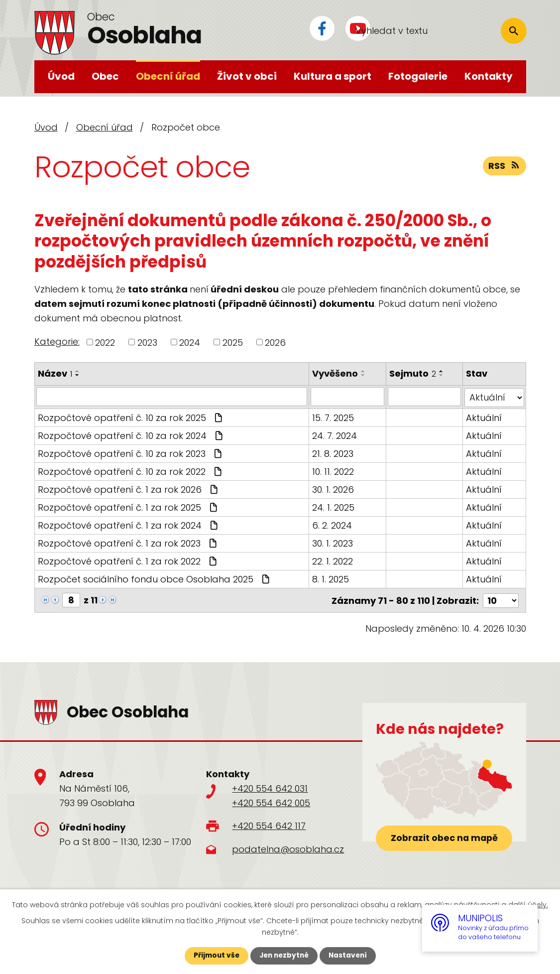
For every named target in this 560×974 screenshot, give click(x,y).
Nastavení (350, 956)
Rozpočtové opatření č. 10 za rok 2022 (131, 471)
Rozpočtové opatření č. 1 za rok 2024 (129, 524)
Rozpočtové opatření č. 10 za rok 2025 (131, 417)
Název (55, 373)
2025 (233, 342)
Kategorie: (57, 342)
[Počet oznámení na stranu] (501, 599)
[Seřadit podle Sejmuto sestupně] (442, 375)
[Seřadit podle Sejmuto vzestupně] (442, 371)
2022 (105, 342)
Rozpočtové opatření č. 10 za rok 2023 (131, 453)
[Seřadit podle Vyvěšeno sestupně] (364, 375)
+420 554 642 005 (271, 801)
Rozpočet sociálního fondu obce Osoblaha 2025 (155, 578)
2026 (275, 342)
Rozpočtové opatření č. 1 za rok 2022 (128, 560)
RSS (504, 167)
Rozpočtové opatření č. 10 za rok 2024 (131, 435)
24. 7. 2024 (335, 435)
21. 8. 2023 (333, 453)
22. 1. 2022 (333, 560)
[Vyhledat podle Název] (172, 397)
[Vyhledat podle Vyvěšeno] (348, 397)
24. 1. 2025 (334, 506)
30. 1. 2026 (334, 488)
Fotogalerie (418, 76)
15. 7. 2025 (334, 417)
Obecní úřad (168, 76)
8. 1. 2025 (331, 578)
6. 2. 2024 (333, 524)
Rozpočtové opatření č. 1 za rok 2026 (129, 488)
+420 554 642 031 (270, 787)
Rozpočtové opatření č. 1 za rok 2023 (128, 542)
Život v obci (247, 76)
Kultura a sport (333, 76)
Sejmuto (413, 373)
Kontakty (489, 76)
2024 (190, 342)
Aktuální (484, 417)
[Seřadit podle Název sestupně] (78, 375)
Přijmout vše (214, 956)
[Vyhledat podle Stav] (495, 397)
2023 (147, 342)
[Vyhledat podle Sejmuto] (424, 397)
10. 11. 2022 (334, 471)
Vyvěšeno (336, 373)
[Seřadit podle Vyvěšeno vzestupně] (364, 371)
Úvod (61, 76)
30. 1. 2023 (333, 542)
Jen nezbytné (284, 956)
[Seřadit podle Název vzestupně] (78, 371)
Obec (105, 76)
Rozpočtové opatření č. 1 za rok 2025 (129, 506)
